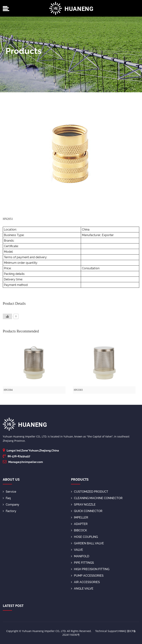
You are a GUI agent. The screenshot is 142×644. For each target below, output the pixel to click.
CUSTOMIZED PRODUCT (90, 492)
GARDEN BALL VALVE (87, 543)
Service (9, 492)
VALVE (77, 550)
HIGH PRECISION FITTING (90, 569)
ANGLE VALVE (82, 589)
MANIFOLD (80, 556)
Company (11, 505)
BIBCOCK (79, 530)
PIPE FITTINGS (82, 563)
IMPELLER (80, 517)
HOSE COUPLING (84, 537)
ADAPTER (79, 524)
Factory (10, 511)
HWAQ (122, 631)
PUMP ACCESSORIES (87, 576)
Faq (7, 498)
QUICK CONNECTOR (87, 511)
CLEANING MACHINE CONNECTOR (97, 498)
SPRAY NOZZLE (83, 505)
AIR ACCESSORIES (85, 582)
